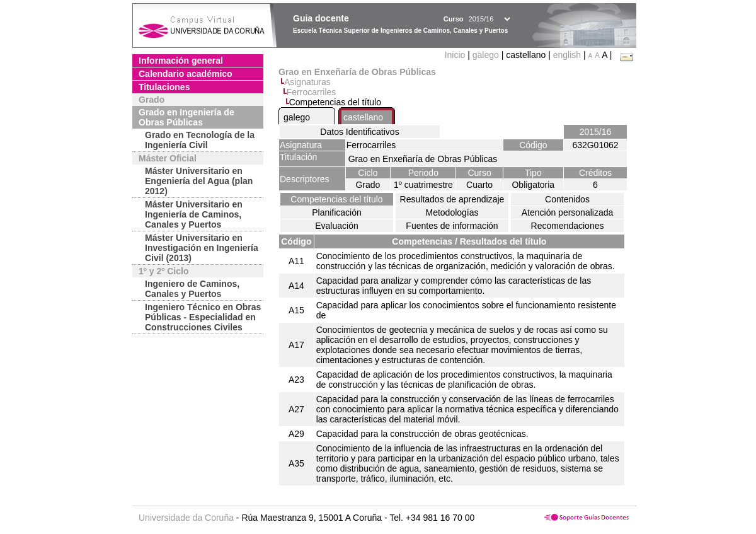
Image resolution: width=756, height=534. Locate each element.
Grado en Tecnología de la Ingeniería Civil (200, 140)
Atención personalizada (568, 212)
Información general (181, 61)
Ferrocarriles (312, 92)
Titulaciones (164, 87)
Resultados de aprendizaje (452, 199)
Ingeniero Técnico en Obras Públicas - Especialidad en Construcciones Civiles (203, 317)
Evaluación (337, 226)
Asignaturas (307, 82)
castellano (363, 117)
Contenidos (567, 199)
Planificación (337, 212)
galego (486, 55)
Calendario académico (186, 74)
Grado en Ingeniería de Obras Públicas (186, 117)
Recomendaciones (568, 226)
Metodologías (452, 212)
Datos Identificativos (359, 132)
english (567, 55)
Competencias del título (336, 199)
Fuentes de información (452, 226)
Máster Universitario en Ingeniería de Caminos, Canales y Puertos (194, 214)
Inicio (456, 55)
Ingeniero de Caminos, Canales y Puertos (192, 289)
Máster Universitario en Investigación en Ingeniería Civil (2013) (202, 248)
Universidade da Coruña (186, 518)
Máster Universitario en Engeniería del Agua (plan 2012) (199, 181)
